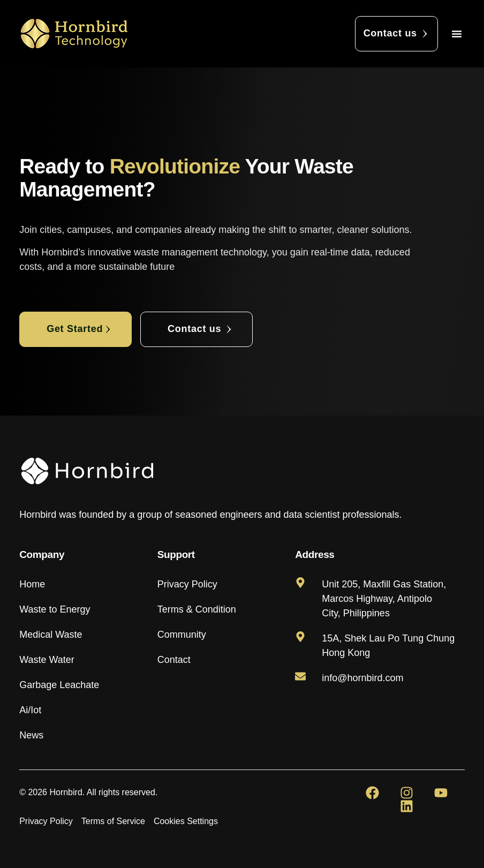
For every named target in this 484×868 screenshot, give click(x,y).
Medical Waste (51, 635)
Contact (174, 660)
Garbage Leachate (59, 685)
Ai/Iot (30, 710)
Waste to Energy (55, 609)
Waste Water (47, 660)
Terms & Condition (197, 609)
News (31, 735)
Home (32, 584)
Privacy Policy (187, 584)
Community (182, 635)
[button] (457, 34)
